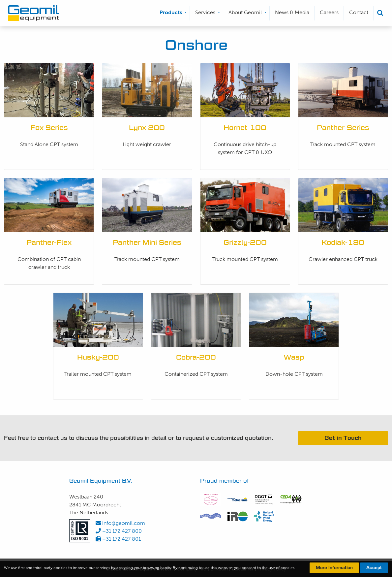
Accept (374, 568)
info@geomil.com (120, 523)
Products (171, 12)
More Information (334, 568)
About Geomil (245, 12)
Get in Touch (343, 438)
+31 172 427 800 (119, 531)
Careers (329, 12)
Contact (359, 12)
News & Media (292, 12)
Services (205, 12)
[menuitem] (172, 13)
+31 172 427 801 (118, 539)
